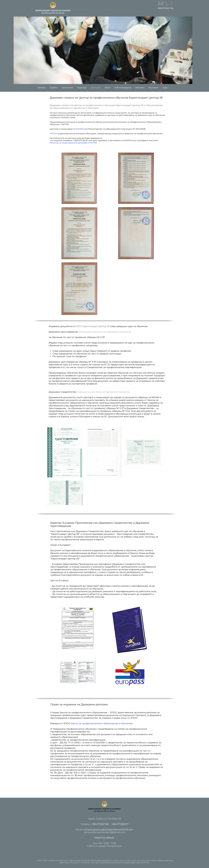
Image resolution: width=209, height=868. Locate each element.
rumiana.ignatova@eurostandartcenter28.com (108, 830)
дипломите (89, 115)
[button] (172, 53)
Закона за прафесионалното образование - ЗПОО (88, 712)
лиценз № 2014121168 (135, 129)
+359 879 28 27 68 (165, 8)
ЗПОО (67, 723)
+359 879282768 (100, 824)
